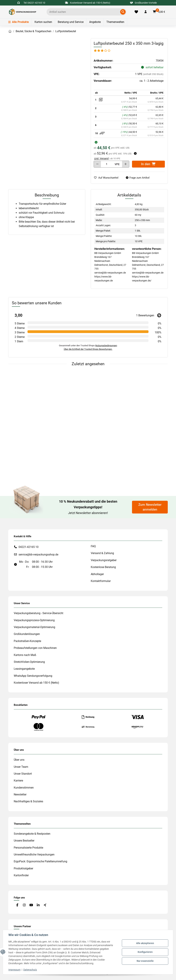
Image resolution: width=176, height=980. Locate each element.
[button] (146, 12)
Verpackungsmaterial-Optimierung (34, 627)
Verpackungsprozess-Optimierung (34, 620)
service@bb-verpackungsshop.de (38, 555)
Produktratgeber (23, 868)
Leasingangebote (24, 669)
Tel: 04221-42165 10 (34, 3)
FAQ (93, 546)
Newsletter (20, 794)
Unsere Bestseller (24, 841)
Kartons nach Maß (25, 655)
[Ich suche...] (84, 12)
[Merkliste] (136, 12)
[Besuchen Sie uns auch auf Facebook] (17, 905)
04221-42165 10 (29, 547)
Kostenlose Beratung (103, 567)
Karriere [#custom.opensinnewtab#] (18, 781)
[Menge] (107, 164)
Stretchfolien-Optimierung (29, 662)
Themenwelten (115, 22)
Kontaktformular (101, 581)
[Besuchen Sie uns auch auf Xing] (45, 905)
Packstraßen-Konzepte (27, 641)
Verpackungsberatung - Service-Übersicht (38, 613)
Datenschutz (30, 970)
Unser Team (21, 767)
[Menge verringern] (97, 164)
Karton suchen (43, 22)
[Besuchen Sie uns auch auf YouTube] (31, 905)
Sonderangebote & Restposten (32, 834)
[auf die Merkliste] (107, 178)
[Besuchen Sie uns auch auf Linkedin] (38, 905)
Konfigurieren (145, 952)
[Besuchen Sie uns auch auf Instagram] (24, 905)
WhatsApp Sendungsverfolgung (33, 676)
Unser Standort (23, 774)
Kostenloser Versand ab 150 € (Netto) (36, 683)
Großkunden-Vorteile (143, 3)
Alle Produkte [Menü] (19, 22)
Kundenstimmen (24, 788)
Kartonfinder (21, 875)
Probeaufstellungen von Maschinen (35, 648)
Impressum (14, 970)
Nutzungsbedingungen (106, 346)
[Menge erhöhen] (126, 164)
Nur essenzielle (145, 961)
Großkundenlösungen (27, 634)
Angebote (95, 22)
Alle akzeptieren (145, 943)
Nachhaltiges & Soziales (28, 801)
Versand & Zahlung (102, 553)
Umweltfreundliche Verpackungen (34, 855)
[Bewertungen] (102, 51)
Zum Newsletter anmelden (150, 507)
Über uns (19, 760)
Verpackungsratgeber (104, 560)
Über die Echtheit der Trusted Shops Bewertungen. (88, 349)
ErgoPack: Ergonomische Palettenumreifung (40, 861)
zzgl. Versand (101, 158)
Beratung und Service (71, 22)
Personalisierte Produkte (28, 848)
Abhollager (97, 574)
